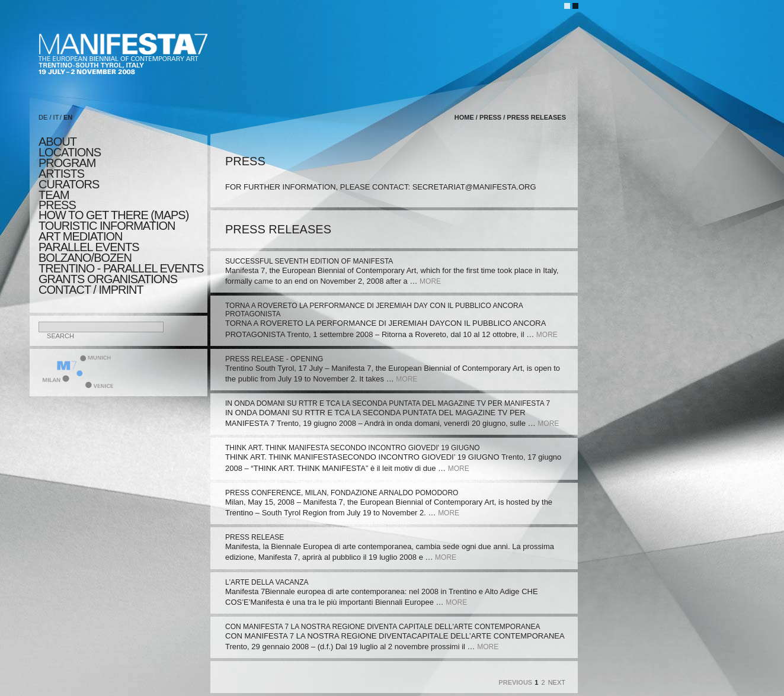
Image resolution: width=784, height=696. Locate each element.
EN (68, 117)
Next (557, 682)
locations (70, 152)
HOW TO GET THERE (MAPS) (113, 215)
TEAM (54, 195)
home (464, 117)
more (430, 281)
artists (61, 174)
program (67, 163)
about (57, 142)
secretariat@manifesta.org (474, 187)
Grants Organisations (108, 279)
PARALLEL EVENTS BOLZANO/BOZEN (89, 252)
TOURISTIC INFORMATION (107, 226)
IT (56, 117)
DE (43, 117)
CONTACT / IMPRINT (91, 290)
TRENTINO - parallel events (121, 268)
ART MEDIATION (80, 236)
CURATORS (69, 184)
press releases (536, 117)
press (57, 205)
